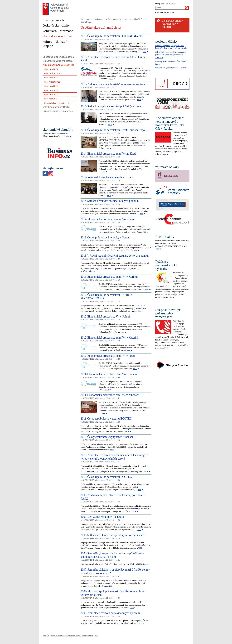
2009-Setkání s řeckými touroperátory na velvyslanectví (113, 535)
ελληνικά (165, 4)
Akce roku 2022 (51, 78)
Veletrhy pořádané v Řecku (56, 107)
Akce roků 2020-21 (52, 82)
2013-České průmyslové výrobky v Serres (105, 237)
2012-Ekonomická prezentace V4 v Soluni (105, 317)
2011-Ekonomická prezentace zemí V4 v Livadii (109, 374)
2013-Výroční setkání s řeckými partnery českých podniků (115, 256)
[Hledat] (187, 8)
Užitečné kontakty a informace (58, 111)
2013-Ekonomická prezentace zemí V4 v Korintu (109, 277)
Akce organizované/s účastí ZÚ (58, 65)
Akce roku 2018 (51, 90)
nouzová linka (171, 176)
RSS (97, 635)
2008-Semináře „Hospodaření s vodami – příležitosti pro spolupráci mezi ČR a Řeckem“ (113, 555)
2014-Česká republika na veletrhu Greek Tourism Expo (113, 130)
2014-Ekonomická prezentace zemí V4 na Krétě (108, 154)
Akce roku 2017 (51, 95)
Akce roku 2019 (51, 86)
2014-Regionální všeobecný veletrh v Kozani (107, 177)
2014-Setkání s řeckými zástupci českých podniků (110, 201)
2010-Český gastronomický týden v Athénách (107, 437)
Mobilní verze (87, 635)
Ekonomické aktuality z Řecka (58, 61)
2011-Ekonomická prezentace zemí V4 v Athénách (110, 395)
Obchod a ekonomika (96, 19)
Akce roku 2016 (51, 99)
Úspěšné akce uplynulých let (56, 103)
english (172, 4)
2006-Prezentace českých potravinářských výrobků (110, 613)
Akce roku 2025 (51, 69)
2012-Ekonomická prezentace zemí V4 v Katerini (109, 338)
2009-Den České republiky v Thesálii (102, 517)
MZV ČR (46, 635)
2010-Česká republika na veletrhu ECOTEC (106, 477)
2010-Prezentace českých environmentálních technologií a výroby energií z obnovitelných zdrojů (114, 457)
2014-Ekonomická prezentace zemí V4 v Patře (108, 219)
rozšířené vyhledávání (165, 13)
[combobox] (170, 8)
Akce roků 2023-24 (52, 73)
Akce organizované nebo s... (120, 19)
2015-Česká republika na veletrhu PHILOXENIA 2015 (112, 36)
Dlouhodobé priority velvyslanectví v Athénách (172, 24)
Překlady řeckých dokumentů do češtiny (171, 68)
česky (158, 4)
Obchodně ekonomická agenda (58, 57)
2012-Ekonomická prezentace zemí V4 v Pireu (108, 356)
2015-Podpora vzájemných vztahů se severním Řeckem (113, 84)
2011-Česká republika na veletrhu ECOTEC (106, 419)
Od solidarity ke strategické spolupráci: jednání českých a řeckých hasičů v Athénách (171, 55)
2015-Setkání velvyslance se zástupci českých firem (111, 106)
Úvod (83, 19)
